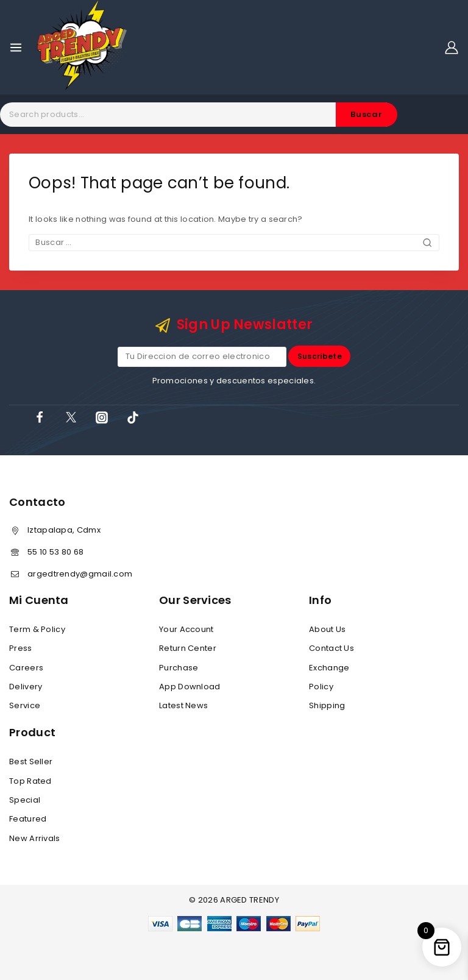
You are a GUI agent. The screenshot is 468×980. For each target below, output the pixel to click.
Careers (26, 668)
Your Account (186, 629)
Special (25, 800)
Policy (321, 687)
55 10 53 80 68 (55, 552)
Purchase (179, 668)
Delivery (26, 687)
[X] (71, 417)
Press (21, 648)
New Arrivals (35, 838)
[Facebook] (40, 417)
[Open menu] (16, 48)
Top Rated (30, 781)
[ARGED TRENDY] (82, 47)
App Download (190, 687)
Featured (28, 819)
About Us (327, 629)
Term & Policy (37, 629)
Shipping (327, 706)
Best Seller (31, 762)
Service (25, 706)
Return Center (188, 648)
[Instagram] (102, 417)
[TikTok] (133, 417)
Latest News (183, 706)
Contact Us (331, 648)
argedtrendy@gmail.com (80, 574)
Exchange (329, 668)
